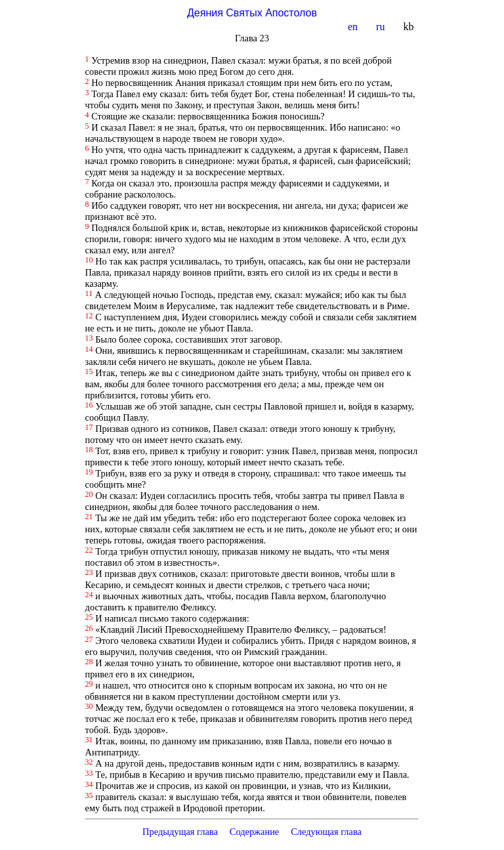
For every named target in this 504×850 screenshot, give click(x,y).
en (354, 27)
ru (382, 27)
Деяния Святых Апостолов (252, 13)
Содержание (255, 832)
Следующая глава (326, 832)
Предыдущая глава (180, 832)
